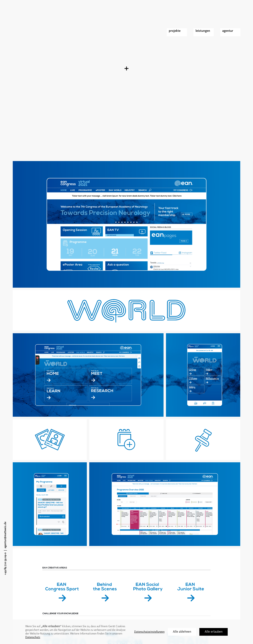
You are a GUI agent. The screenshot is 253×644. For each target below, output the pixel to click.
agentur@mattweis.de (5, 535)
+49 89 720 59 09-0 (5, 564)
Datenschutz (33, 637)
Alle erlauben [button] (214, 632)
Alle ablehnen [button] (182, 632)
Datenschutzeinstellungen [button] (149, 632)
